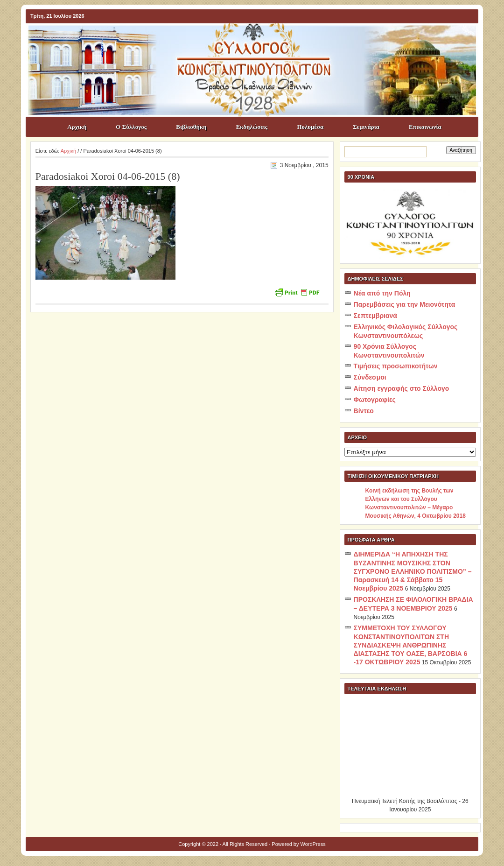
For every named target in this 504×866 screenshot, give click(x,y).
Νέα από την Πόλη (382, 293)
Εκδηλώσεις (252, 127)
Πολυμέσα (310, 127)
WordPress (313, 844)
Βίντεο (364, 411)
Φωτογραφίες (375, 400)
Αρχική (77, 127)
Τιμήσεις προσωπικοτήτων (396, 366)
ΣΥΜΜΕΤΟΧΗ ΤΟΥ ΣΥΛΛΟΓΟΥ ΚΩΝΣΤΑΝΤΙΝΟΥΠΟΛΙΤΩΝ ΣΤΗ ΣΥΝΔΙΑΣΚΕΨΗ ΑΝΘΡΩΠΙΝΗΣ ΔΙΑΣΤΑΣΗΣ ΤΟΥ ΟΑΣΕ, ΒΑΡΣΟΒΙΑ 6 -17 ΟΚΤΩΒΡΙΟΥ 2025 (411, 645)
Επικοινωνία (425, 127)
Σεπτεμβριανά (375, 316)
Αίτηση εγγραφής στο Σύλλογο (402, 388)
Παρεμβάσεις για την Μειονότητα (405, 304)
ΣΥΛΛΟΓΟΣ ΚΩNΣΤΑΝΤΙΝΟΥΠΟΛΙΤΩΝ (257, 40)
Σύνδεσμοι (370, 377)
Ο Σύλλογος (131, 127)
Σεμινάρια (366, 127)
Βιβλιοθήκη (191, 127)
